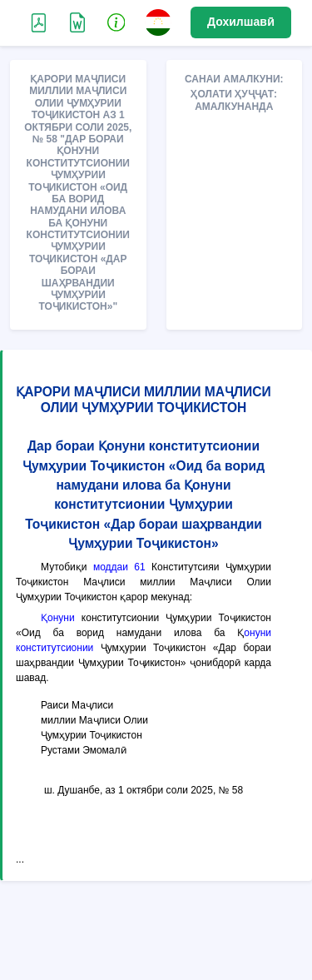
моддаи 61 (119, 567)
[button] (116, 22)
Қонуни (58, 618)
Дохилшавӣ (241, 22)
